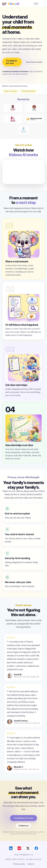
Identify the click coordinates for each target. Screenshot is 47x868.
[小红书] (19, 848)
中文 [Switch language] (36, 4)
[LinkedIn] (11, 848)
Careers (31, 864)
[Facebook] (36, 848)
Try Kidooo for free (11, 62)
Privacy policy (19, 864)
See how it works (34, 62)
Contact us (24, 826)
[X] (28, 848)
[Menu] (43, 4)
